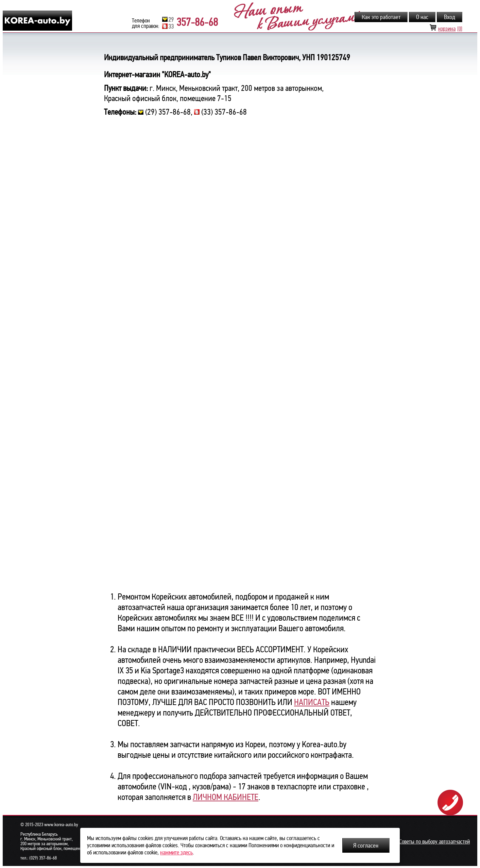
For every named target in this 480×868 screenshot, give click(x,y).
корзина (446, 29)
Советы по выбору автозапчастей (434, 842)
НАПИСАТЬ (312, 702)
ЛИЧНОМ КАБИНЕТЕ (226, 797)
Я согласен (366, 846)
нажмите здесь (176, 853)
